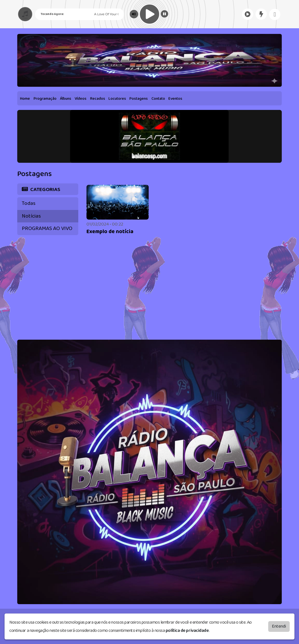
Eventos (175, 99)
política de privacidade (187, 631)
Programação (45, 99)
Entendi (279, 626)
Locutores (117, 99)
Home (25, 99)
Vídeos (81, 99)
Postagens (139, 99)
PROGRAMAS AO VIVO (47, 228)
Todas (29, 203)
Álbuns (66, 99)
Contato (158, 99)
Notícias (31, 216)
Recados (98, 99)
